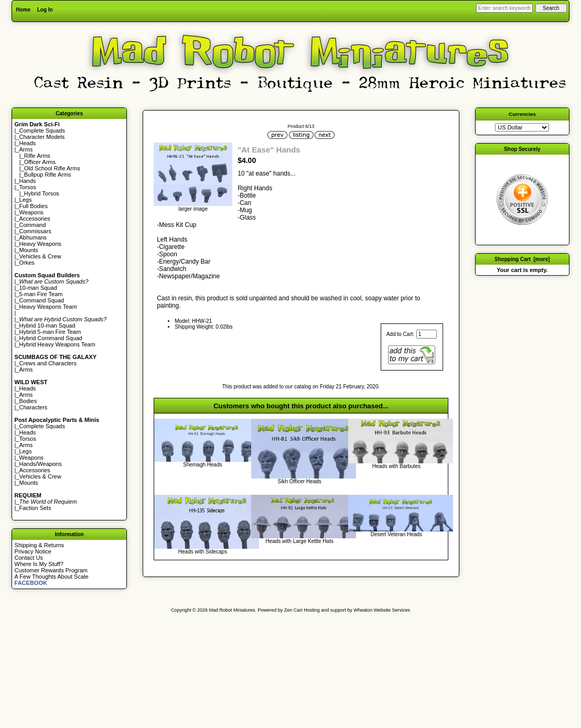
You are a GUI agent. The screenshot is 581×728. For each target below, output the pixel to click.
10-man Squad (38, 288)
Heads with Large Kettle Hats (299, 541)
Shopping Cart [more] (522, 259)
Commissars (35, 231)
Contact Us (29, 558)
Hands (28, 181)
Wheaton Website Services (382, 610)
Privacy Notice (33, 551)
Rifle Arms (37, 156)
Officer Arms (40, 162)
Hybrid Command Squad (51, 338)
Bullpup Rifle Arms (48, 175)
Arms (26, 370)
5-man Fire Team (41, 294)
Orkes (27, 263)
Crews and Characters (48, 363)
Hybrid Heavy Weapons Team (57, 344)
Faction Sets (35, 508)
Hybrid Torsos (42, 193)
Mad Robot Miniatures (232, 610)
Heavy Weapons (41, 244)
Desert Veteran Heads (396, 534)
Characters (34, 407)
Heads (28, 143)
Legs (26, 200)
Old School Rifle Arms (52, 168)
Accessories (35, 219)
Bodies (28, 401)
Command (33, 225)
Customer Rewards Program (51, 570)
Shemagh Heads (203, 465)
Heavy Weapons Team (48, 307)
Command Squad (42, 300)
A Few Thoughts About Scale (52, 577)
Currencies (522, 114)
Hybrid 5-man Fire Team (50, 332)
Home (23, 10)
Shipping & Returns (40, 545)
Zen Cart (293, 610)
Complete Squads (42, 131)
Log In (45, 10)
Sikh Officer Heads (300, 481)
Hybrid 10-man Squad (47, 325)
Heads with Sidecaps (203, 552)
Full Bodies (34, 206)
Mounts (29, 250)
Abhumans (33, 237)
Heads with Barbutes (396, 466)
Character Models (42, 137)
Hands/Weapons (41, 464)
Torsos (28, 187)
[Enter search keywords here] (504, 8)
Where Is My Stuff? (39, 564)
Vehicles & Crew (40, 256)
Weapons (31, 212)
